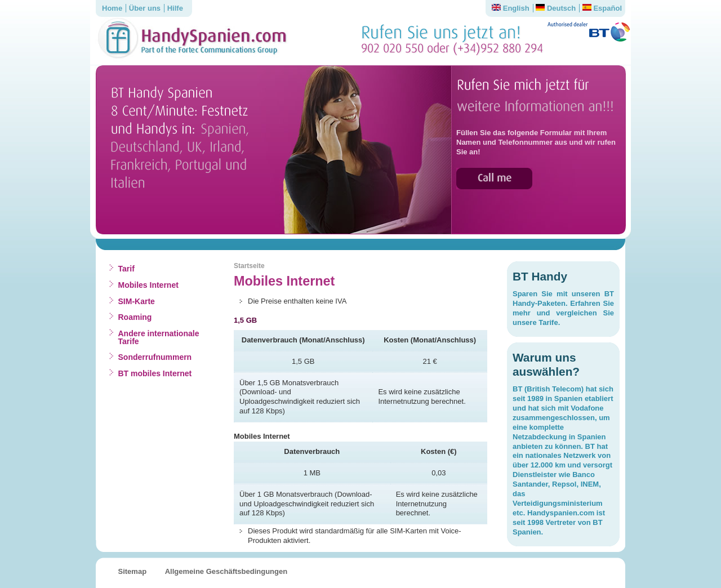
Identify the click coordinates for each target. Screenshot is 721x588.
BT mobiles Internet (155, 373)
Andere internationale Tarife (159, 337)
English (511, 8)
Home (112, 8)
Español (602, 8)
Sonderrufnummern (155, 357)
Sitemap (133, 571)
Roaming (135, 317)
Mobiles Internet (148, 285)
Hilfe (175, 8)
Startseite (249, 266)
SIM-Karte (137, 301)
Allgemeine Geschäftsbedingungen (226, 571)
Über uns (145, 8)
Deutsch (556, 8)
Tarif (126, 269)
